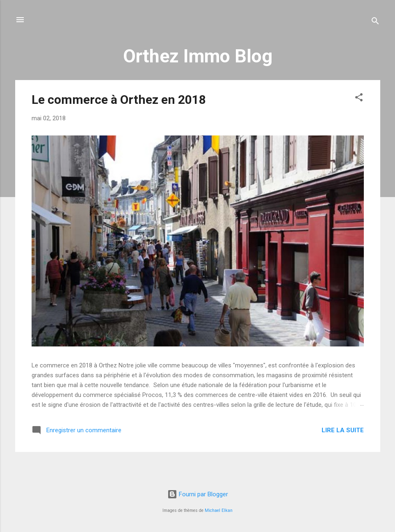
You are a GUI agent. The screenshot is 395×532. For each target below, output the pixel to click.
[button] (359, 99)
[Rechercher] (375, 22)
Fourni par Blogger (198, 494)
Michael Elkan (219, 510)
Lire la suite (343, 430)
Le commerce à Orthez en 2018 (119, 100)
